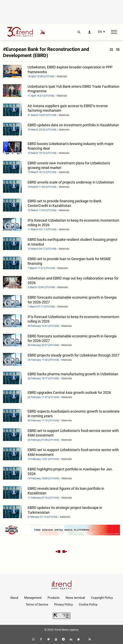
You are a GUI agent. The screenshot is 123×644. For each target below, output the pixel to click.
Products (54, 598)
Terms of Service (37, 604)
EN (100, 32)
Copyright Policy (102, 598)
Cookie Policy (88, 604)
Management (33, 598)
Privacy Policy (63, 604)
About (14, 598)
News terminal (75, 598)
